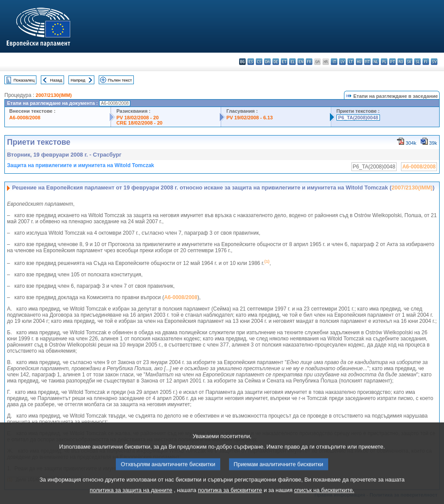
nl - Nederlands (376, 62)
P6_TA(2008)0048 (358, 118)
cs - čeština (259, 62)
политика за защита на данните (131, 498)
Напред (78, 80)
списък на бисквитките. (324, 498)
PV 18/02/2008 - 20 (137, 118)
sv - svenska (434, 62)
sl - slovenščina (417, 62)
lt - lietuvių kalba (351, 62)
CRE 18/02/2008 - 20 (139, 123)
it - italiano (334, 62)
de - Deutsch (276, 62)
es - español (251, 62)
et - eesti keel (284, 62)
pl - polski (384, 62)
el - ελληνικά (292, 62)
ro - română (401, 62)
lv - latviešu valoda (342, 62)
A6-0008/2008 (25, 118)
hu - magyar (359, 62)
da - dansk (267, 62)
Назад (56, 80)
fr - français (309, 62)
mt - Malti (367, 62)
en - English (301, 62)
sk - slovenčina (409, 62)
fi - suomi (426, 62)
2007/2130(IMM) (54, 95)
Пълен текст (120, 80)
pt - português (392, 62)
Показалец (24, 80)
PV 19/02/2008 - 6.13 (250, 118)
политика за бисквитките (230, 498)
